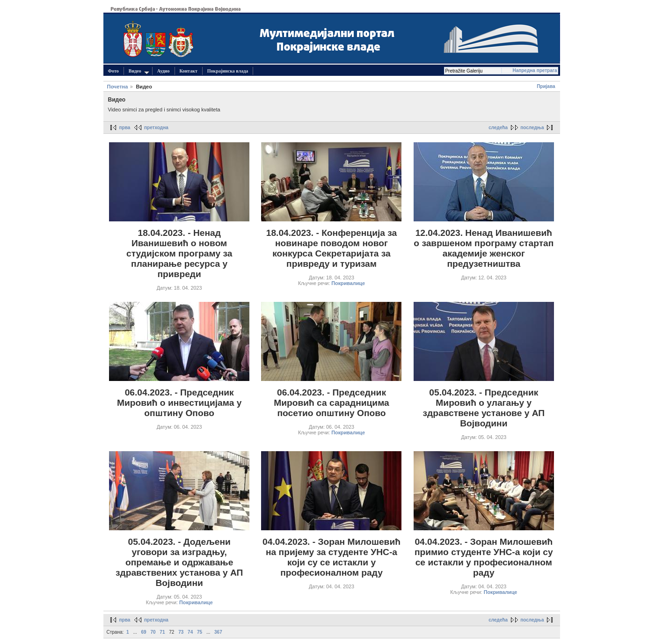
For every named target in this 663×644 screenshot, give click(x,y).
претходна (156, 128)
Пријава (546, 86)
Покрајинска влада (228, 71)
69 (144, 632)
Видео (139, 71)
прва (125, 128)
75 (200, 632)
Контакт (189, 71)
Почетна (118, 87)
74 (190, 632)
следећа (498, 128)
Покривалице (348, 283)
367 (218, 632)
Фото (113, 71)
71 (162, 632)
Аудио (164, 71)
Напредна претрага (535, 70)
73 (181, 632)
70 (153, 632)
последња (532, 128)
